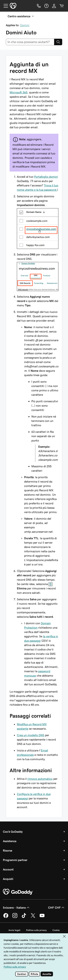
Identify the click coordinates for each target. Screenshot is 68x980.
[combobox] (30, 42)
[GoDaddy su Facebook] (6, 917)
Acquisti (8, 879)
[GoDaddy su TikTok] (24, 917)
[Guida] (46, 6)
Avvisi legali (14, 930)
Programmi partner (15, 860)
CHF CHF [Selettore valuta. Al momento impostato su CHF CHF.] (57, 908)
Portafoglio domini (46, 177)
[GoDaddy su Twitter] (33, 917)
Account (8, 869)
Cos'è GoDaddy (13, 832)
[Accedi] (54, 6)
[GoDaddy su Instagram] (15, 917)
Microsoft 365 (18, 92)
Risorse (8, 850)
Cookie (56, 930)
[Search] (58, 42)
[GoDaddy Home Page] (18, 892)
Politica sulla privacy (36, 930)
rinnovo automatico (40, 779)
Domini (25, 25)
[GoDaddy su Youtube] (42, 917)
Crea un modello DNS (31, 735)
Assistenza (10, 841)
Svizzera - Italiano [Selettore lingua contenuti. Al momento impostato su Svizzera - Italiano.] (17, 908)
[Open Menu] (4, 6)
